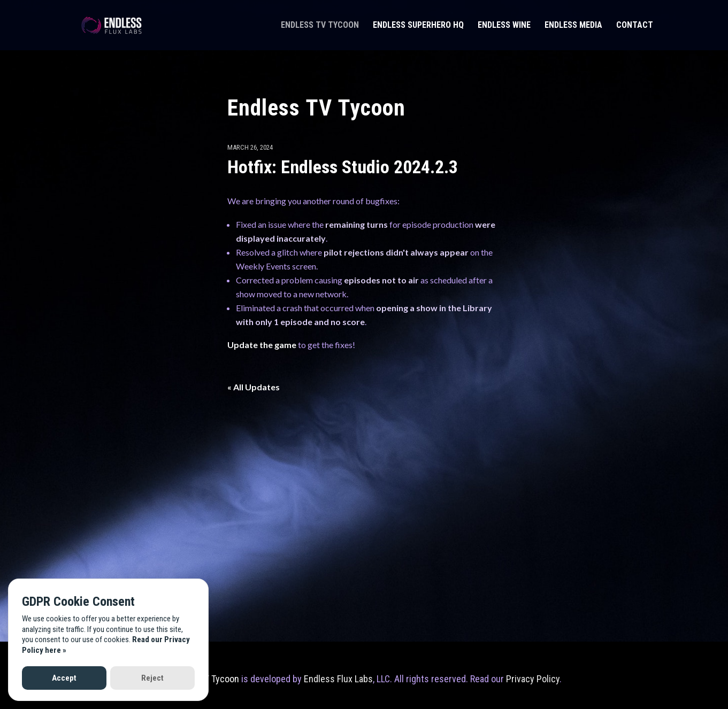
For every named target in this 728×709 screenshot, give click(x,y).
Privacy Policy (533, 679)
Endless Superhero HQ (418, 26)
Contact (635, 26)
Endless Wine (504, 26)
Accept (64, 678)
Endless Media (573, 26)
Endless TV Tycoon (320, 26)
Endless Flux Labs (338, 679)
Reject (152, 678)
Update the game (262, 345)
